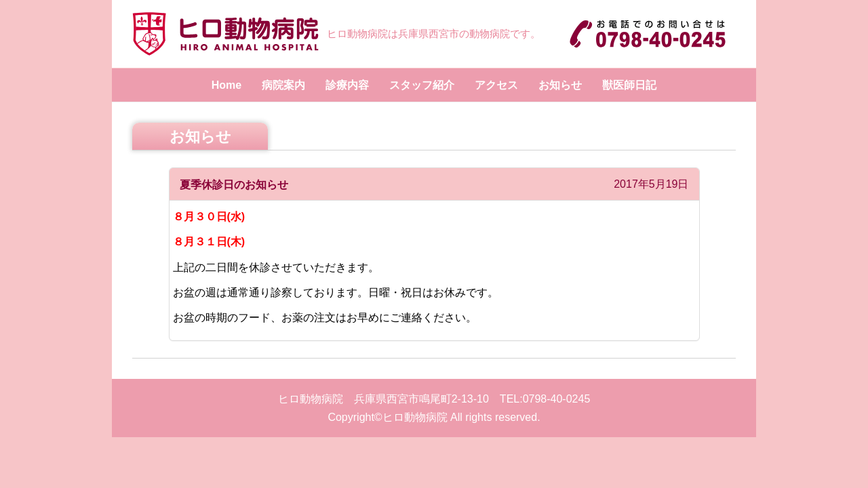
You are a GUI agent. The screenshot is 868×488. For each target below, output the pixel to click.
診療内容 (347, 85)
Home (226, 85)
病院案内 (283, 85)
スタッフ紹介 (422, 85)
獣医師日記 (629, 85)
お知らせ (560, 85)
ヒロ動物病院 (415, 417)
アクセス (496, 85)
